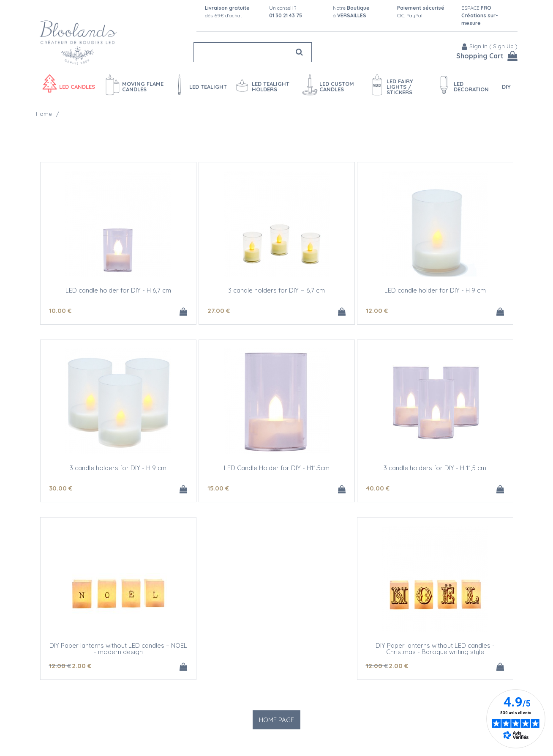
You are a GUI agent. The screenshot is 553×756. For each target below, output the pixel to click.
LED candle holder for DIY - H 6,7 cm (118, 290)
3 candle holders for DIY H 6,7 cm (276, 290)
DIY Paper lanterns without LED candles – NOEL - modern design (118, 649)
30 (61, 488)
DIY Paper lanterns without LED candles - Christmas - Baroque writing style (435, 649)
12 (377, 311)
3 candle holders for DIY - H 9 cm (118, 468)
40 (378, 488)
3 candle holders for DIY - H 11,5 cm (435, 468)
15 (218, 488)
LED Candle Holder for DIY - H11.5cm (277, 468)
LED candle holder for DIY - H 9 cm (435, 290)
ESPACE (480, 15)
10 (60, 311)
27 (219, 311)
